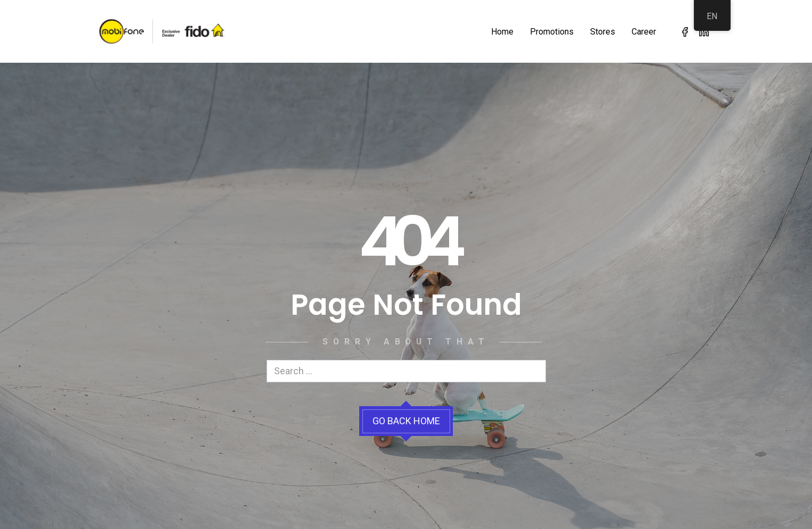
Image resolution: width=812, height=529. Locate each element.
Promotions (552, 32)
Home (502, 32)
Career (644, 32)
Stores (603, 32)
